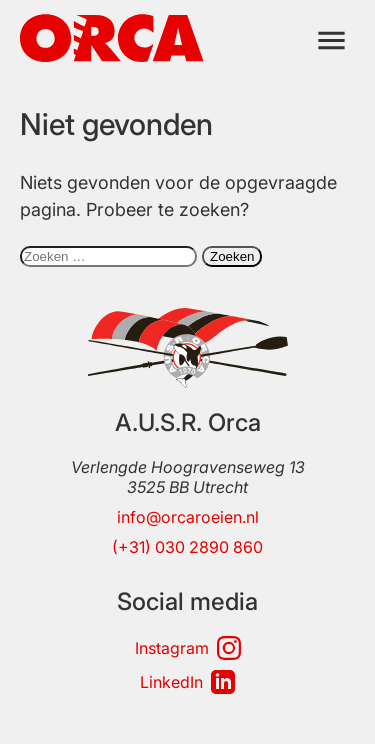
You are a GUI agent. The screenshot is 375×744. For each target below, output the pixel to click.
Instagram (188, 648)
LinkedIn (187, 682)
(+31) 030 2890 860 (187, 547)
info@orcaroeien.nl (188, 517)
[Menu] (331, 40)
